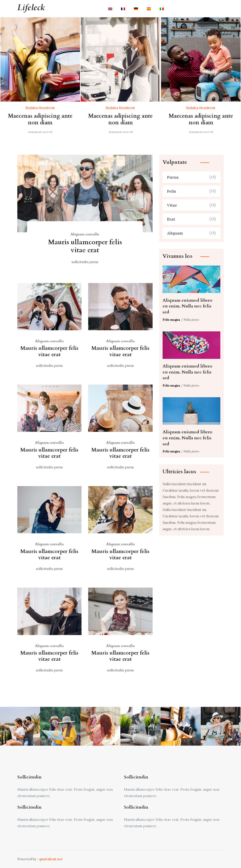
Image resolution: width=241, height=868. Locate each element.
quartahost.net (51, 859)
